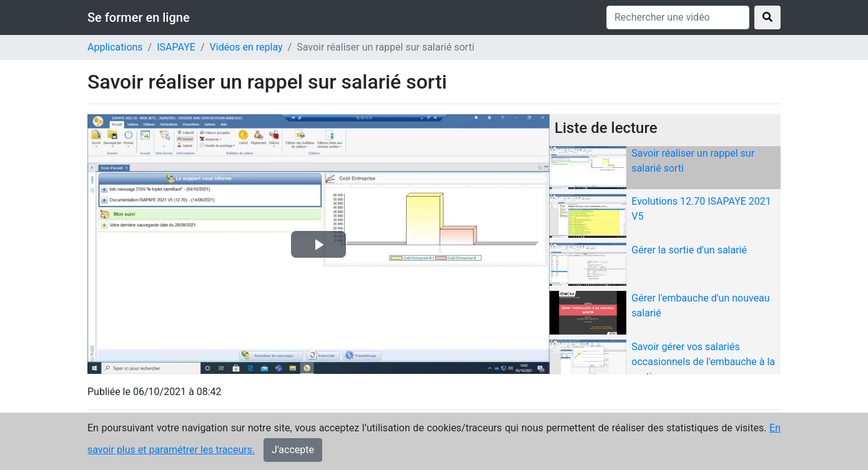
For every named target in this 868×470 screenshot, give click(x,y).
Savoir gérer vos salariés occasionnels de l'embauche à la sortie (703, 362)
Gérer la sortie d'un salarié (689, 250)
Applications (115, 47)
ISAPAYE (176, 47)
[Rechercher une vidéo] (678, 17)
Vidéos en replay (246, 47)
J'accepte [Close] (293, 452)
